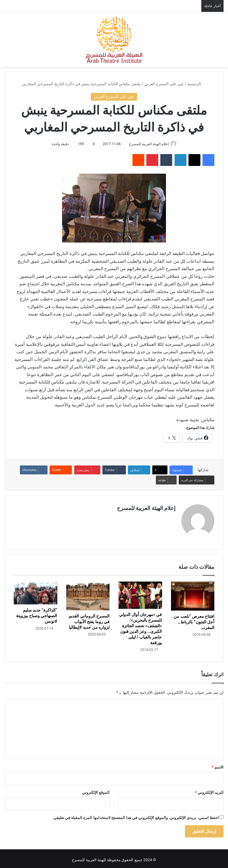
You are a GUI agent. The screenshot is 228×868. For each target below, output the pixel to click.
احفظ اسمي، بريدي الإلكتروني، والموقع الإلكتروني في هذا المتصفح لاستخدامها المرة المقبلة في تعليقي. (136, 815)
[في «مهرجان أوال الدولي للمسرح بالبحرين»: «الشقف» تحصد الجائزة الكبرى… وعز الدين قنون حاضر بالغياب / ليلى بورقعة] (140, 593)
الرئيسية (197, 84)
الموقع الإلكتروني (96, 790)
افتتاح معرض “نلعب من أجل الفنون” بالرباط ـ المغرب (194, 619)
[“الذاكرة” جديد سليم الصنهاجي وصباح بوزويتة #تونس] (35, 590)
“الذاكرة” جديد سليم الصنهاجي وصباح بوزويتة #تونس (37, 613)
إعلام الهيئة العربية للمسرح (147, 144)
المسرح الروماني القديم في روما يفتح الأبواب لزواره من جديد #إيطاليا (89, 619)
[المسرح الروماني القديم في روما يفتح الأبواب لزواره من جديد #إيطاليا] (88, 593)
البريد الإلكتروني (209, 790)
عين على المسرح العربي (164, 84)
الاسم (218, 765)
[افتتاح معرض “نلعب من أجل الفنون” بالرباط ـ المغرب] (193, 594)
